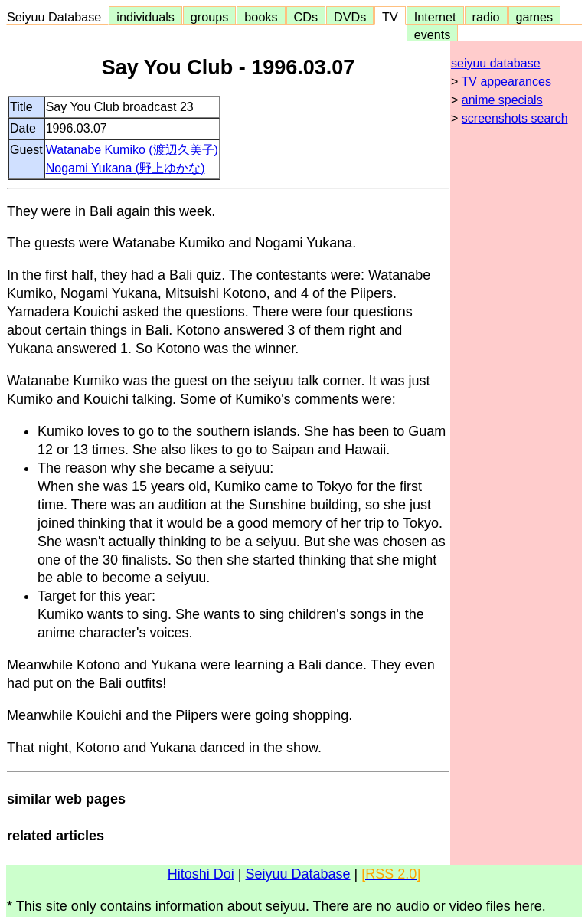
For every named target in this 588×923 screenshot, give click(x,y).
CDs (306, 17)
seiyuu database (496, 63)
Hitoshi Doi (201, 874)
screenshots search (515, 118)
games (535, 17)
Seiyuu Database (57, 17)
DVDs (350, 17)
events (433, 34)
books (261, 17)
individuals (145, 17)
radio (486, 17)
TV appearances (506, 82)
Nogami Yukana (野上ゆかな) (126, 168)
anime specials (502, 100)
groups (210, 17)
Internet (435, 17)
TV (390, 17)
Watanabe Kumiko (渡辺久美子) (132, 150)
